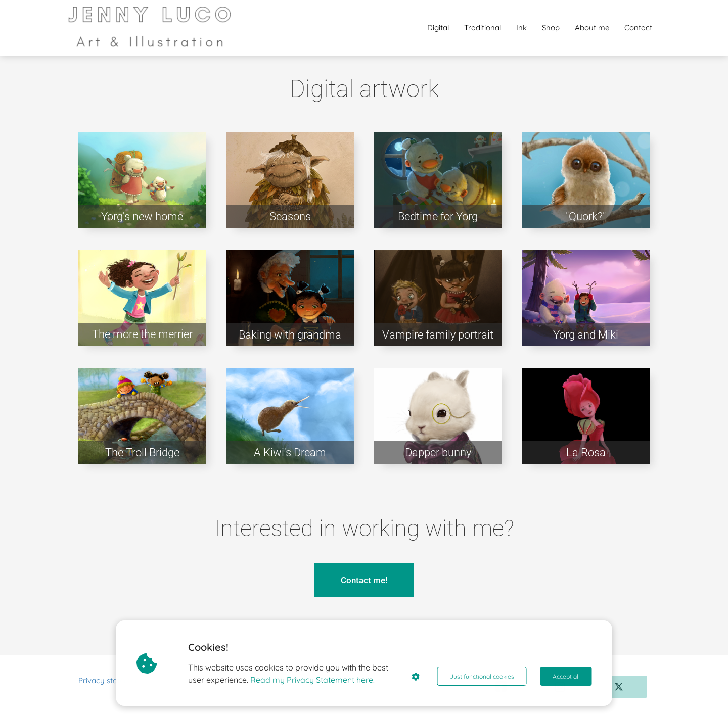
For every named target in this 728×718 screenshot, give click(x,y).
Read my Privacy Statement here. (312, 680)
